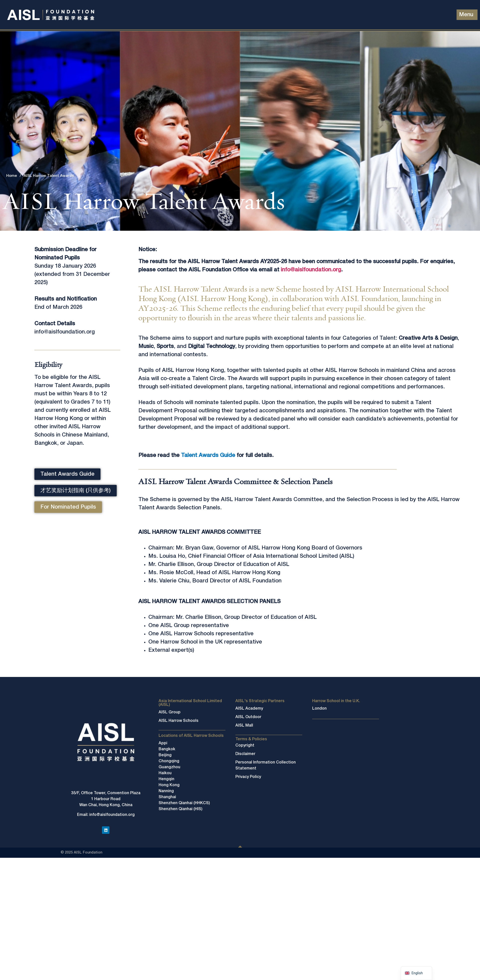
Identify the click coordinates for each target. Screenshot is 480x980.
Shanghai (167, 797)
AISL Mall (244, 726)
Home (12, 176)
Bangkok (167, 749)
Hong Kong (169, 785)
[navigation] (416, 973)
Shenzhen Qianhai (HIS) (181, 809)
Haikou (165, 773)
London (319, 709)
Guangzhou (169, 767)
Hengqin (166, 779)
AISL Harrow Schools (179, 721)
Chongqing (169, 761)
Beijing (165, 755)
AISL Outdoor (248, 717)
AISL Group (170, 712)
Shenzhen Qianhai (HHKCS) (184, 803)
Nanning (166, 791)
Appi (163, 743)
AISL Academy (249, 709)
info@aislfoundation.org (311, 270)
